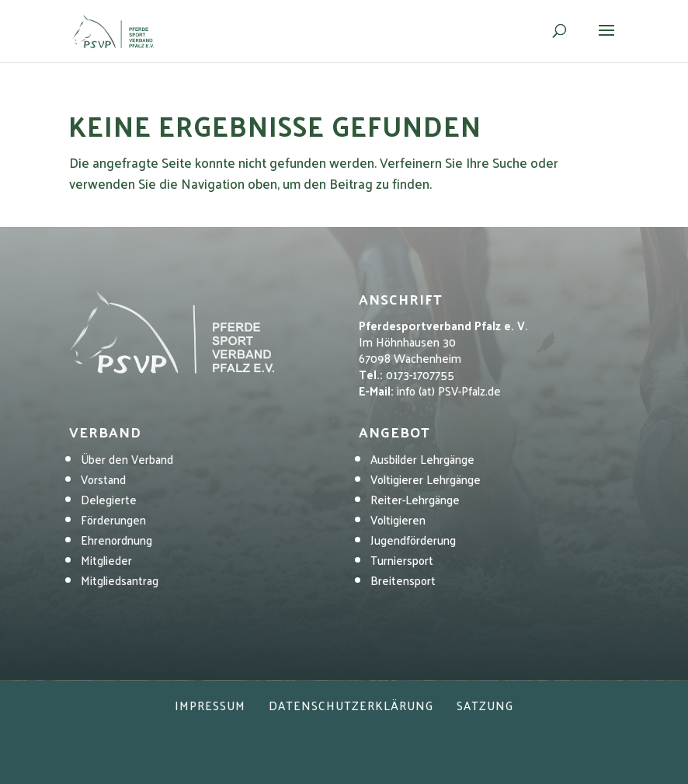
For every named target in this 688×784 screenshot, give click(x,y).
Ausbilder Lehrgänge (422, 459)
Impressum (210, 705)
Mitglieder (106, 560)
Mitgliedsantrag (120, 580)
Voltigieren (398, 519)
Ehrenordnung (116, 540)
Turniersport (402, 560)
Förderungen (113, 519)
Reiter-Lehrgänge (415, 499)
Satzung (485, 705)
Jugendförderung (413, 540)
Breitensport (403, 580)
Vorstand (103, 479)
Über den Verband (127, 459)
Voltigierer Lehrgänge (426, 479)
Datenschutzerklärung (351, 705)
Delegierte (109, 499)
